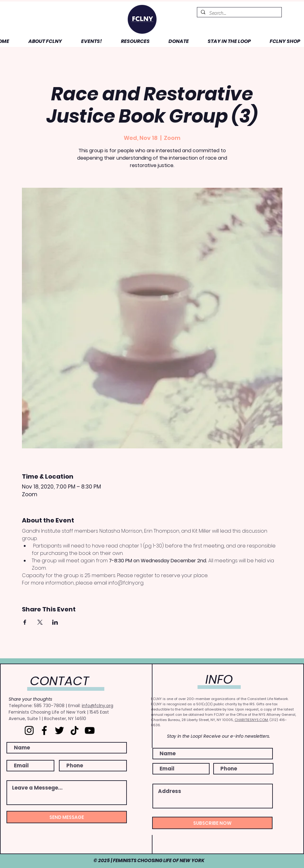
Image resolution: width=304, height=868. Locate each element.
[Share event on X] (40, 622)
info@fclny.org (98, 706)
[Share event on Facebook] (25, 622)
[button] (40, 41)
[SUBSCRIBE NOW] (212, 823)
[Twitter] (59, 730)
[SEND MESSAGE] (67, 817)
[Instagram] (29, 730)
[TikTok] (75, 730)
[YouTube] (90, 730)
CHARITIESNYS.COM (251, 720)
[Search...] (239, 13)
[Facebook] (44, 730)
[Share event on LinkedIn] (55, 622)
